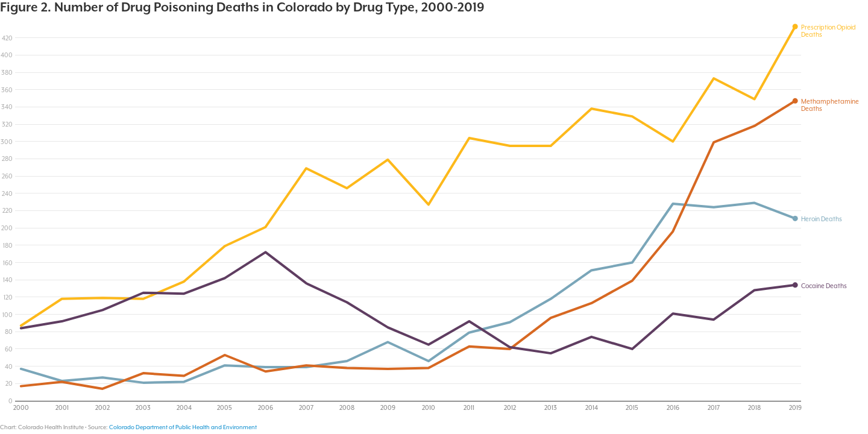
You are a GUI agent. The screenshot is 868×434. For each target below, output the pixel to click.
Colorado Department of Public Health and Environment (183, 427)
